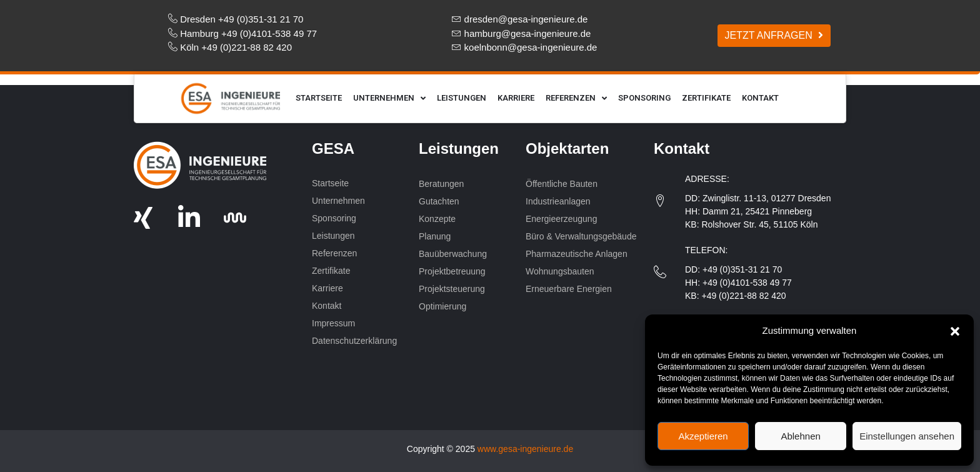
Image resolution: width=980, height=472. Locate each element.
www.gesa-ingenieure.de (525, 449)
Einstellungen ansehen (907, 436)
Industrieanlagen (558, 201)
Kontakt (760, 98)
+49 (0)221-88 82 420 (743, 296)
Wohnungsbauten (561, 271)
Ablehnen (800, 436)
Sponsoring (644, 98)
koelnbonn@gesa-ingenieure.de (531, 47)
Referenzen (576, 98)
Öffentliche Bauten (562, 184)
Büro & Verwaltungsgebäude (581, 236)
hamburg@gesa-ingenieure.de (528, 33)
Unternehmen (389, 98)
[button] (955, 331)
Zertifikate (706, 98)
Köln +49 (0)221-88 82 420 (236, 47)
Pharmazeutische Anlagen (577, 254)
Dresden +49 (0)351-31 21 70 (242, 19)
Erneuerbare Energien (570, 289)
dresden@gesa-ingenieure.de (526, 19)
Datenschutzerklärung (354, 341)
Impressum (333, 323)
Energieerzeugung (561, 219)
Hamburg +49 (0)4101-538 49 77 (248, 33)
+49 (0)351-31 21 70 (742, 269)
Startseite (319, 98)
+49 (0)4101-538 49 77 (747, 283)
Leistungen (462, 98)
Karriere (516, 98)
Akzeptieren (703, 436)
